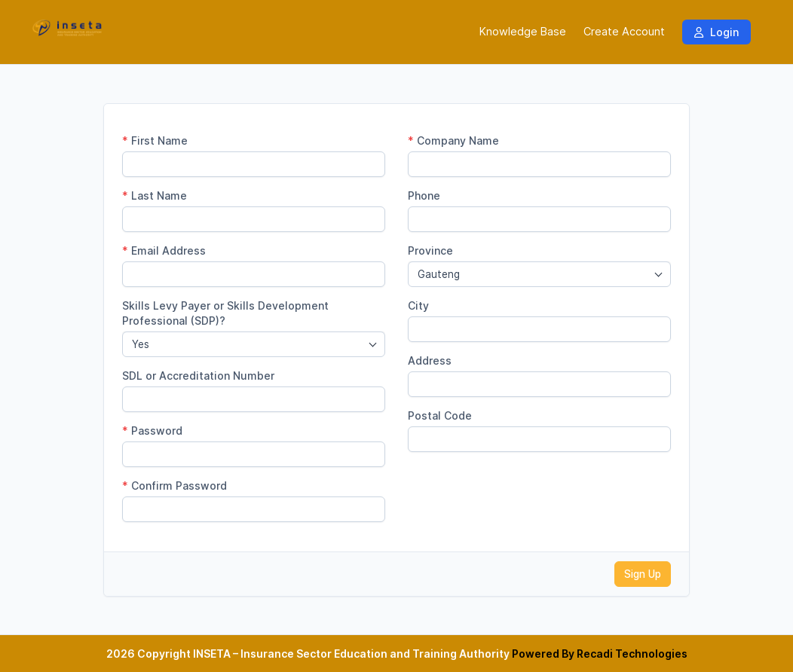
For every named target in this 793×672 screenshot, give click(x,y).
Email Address (164, 250)
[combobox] (254, 344)
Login (716, 32)
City (418, 305)
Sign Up (643, 574)
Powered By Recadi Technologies (600, 654)
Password (152, 431)
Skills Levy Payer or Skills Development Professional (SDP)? (225, 313)
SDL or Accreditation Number (198, 376)
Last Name (155, 195)
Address (430, 360)
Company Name (453, 141)
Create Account (624, 32)
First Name (155, 141)
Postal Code (440, 415)
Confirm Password (175, 486)
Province (430, 250)
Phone (424, 195)
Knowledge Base (523, 32)
